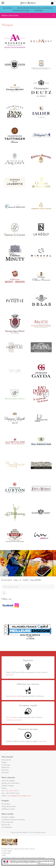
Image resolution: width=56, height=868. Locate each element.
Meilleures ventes (8, 809)
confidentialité (6, 853)
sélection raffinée (16, 696)
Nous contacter (7, 822)
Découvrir (10, 675)
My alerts (5, 772)
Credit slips (6, 765)
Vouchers (5, 770)
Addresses (6, 767)
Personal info (6, 760)
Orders (4, 762)
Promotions (6, 804)
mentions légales (7, 851)
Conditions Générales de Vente (13, 819)
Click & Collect (11, 717)
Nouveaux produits (9, 806)
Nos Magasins (7, 827)
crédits (4, 855)
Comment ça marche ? (14, 720)
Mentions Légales (8, 817)
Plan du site (6, 825)
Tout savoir (42, 741)
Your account (7, 757)
